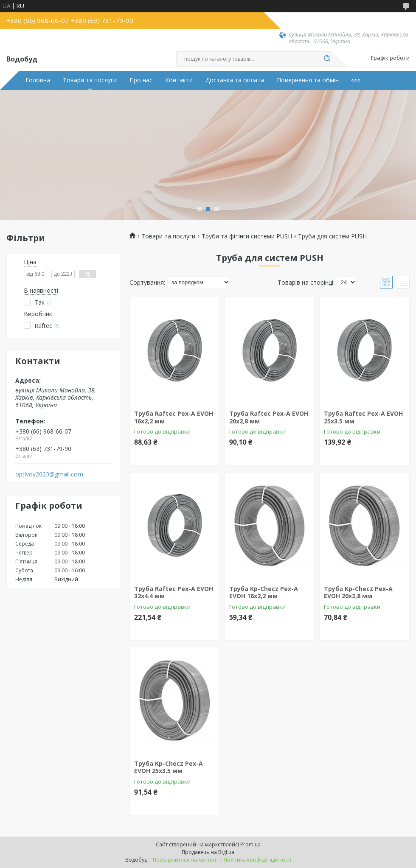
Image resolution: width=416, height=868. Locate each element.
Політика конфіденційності (257, 860)
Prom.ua (250, 844)
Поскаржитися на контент (186, 860)
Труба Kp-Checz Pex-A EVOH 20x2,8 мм (358, 592)
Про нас (141, 80)
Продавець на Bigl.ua (208, 852)
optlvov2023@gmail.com (49, 474)
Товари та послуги (90, 80)
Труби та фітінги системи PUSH (247, 236)
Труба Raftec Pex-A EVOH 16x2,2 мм (174, 417)
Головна (38, 80)
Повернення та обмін (308, 80)
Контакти (179, 80)
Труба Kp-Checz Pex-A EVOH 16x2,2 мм (264, 592)
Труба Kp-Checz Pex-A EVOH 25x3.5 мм (169, 767)
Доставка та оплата (235, 80)
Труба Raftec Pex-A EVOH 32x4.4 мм (174, 592)
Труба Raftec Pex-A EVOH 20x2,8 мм (269, 417)
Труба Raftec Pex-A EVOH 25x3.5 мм (363, 417)
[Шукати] (327, 59)
